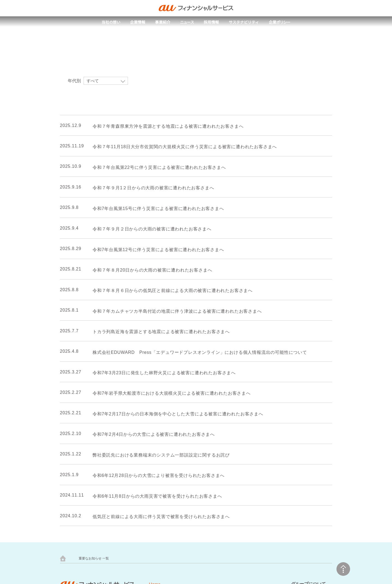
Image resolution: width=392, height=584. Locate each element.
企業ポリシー (280, 22)
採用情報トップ (129, 455)
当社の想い (111, 22)
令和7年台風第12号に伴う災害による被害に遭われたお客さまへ (156, 250)
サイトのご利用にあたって (189, 477)
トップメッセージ (80, 464)
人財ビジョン (127, 473)
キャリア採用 (127, 490)
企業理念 (72, 473)
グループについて (308, 415)
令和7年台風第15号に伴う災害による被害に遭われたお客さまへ (156, 209)
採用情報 (212, 22)
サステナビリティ (244, 22)
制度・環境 (125, 499)
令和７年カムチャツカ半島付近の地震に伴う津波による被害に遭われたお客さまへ (173, 311)
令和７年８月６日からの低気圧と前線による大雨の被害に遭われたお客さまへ (168, 291)
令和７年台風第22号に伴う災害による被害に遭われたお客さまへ (156, 168)
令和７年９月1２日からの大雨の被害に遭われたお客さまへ (150, 188)
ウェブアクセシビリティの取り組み (198, 490)
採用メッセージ (129, 464)
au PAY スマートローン (264, 543)
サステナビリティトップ (185, 442)
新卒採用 (124, 482)
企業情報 (137, 22)
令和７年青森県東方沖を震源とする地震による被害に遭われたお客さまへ (165, 126)
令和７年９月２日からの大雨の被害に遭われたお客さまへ (149, 229)
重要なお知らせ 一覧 (94, 390)
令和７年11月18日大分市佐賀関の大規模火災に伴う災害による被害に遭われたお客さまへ (182, 147)
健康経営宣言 (76, 490)
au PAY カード (128, 543)
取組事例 (171, 451)
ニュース (187, 22)
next (208, 342)
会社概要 (72, 499)
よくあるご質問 (129, 508)
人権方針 (72, 482)
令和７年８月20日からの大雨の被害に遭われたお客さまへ (150, 270)
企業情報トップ (78, 455)
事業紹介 (163, 22)
